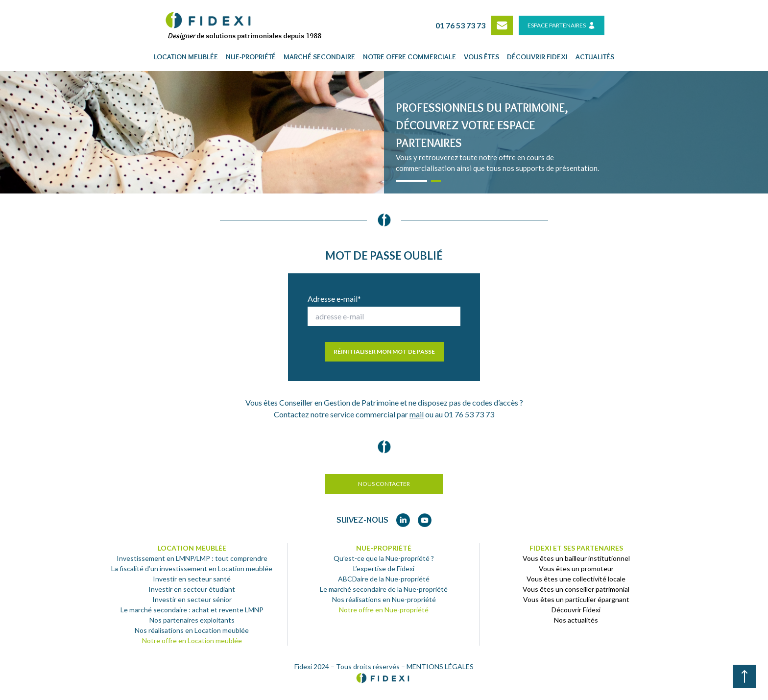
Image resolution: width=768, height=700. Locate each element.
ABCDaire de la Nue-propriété (384, 579)
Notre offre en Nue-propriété (384, 610)
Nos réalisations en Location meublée (192, 630)
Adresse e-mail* (334, 299)
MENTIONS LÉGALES (440, 666)
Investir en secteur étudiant (192, 589)
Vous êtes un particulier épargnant (576, 599)
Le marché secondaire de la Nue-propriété (384, 589)
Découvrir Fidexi (576, 610)
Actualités (595, 57)
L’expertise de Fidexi (384, 568)
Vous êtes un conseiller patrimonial (576, 589)
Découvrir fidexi (537, 57)
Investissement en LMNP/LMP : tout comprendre (192, 558)
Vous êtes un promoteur (576, 568)
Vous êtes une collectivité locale (576, 579)
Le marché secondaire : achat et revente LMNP (192, 610)
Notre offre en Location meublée (192, 640)
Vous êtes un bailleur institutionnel (576, 558)
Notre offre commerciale (409, 57)
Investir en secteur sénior (192, 599)
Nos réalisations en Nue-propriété (384, 599)
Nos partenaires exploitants (192, 620)
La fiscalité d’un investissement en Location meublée (192, 568)
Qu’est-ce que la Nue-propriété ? (384, 558)
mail (417, 414)
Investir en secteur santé (192, 579)
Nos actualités (576, 620)
